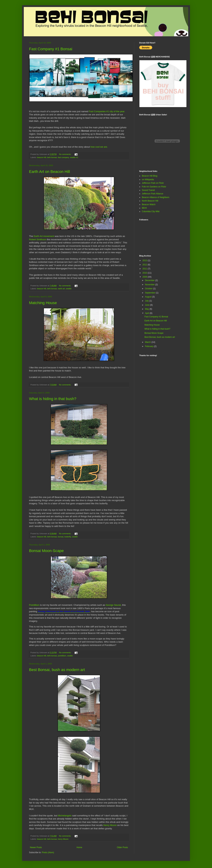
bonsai (61, 537)
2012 (145, 265)
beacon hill (42, 157)
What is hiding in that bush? (53, 399)
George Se (111, 605)
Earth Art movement (44, 236)
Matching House (43, 303)
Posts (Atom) (48, 852)
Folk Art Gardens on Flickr (154, 187)
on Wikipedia (148, 180)
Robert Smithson (38, 239)
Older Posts (122, 847)
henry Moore (63, 839)
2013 (145, 260)
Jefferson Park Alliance (153, 194)
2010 (145, 273)
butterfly (68, 537)
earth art (61, 289)
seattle (69, 289)
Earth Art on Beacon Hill (50, 172)
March (148, 342)
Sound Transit (148, 190)
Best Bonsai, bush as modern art (57, 670)
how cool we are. (99, 147)
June (148, 305)
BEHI (144, 208)
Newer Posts (36, 847)
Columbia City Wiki (151, 211)
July (147, 301)
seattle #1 (74, 157)
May (147, 309)
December (150, 280)
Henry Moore (110, 825)
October (149, 289)
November (150, 285)
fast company (63, 157)
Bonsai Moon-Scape (46, 551)
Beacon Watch (149, 204)
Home (79, 847)
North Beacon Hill (150, 201)
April (147, 313)
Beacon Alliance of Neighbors (156, 197)
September (150, 293)
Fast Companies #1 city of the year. (107, 111)
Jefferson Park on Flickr (153, 183)
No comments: (66, 154)
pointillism (62, 656)
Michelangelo (65, 816)
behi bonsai (52, 157)
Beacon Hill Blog (150, 176)
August (149, 297)
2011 (145, 269)
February (149, 346)
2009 (145, 277)
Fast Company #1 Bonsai (51, 49)
